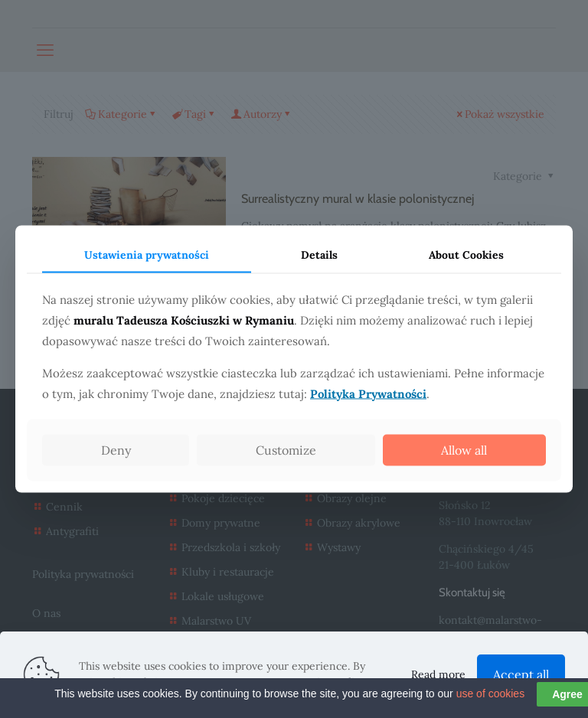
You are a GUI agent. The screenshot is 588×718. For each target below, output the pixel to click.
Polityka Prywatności (368, 393)
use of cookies (491, 708)
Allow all (464, 449)
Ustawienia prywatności (147, 255)
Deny (116, 449)
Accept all (521, 674)
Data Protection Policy (310, 682)
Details (319, 255)
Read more (438, 674)
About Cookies (466, 255)
